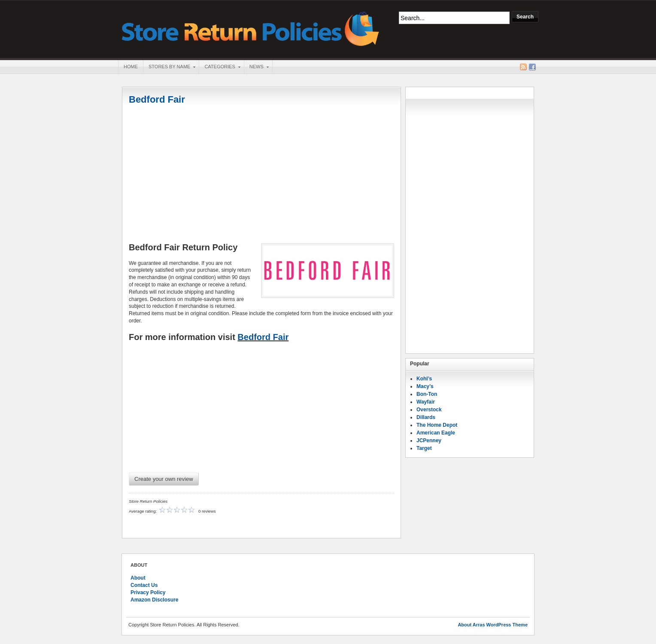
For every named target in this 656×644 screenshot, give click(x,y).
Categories (219, 67)
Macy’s (425, 386)
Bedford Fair (157, 99)
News (256, 67)
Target (424, 448)
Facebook (532, 67)
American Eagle (436, 433)
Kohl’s (424, 379)
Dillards (426, 417)
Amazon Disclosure (154, 600)
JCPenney (429, 440)
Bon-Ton (427, 394)
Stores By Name (169, 67)
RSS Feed (523, 67)
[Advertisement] (261, 175)
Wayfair (426, 402)
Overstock (429, 410)
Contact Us (144, 585)
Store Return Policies (251, 28)
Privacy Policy (148, 592)
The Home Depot (437, 425)
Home (131, 67)
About (138, 578)
